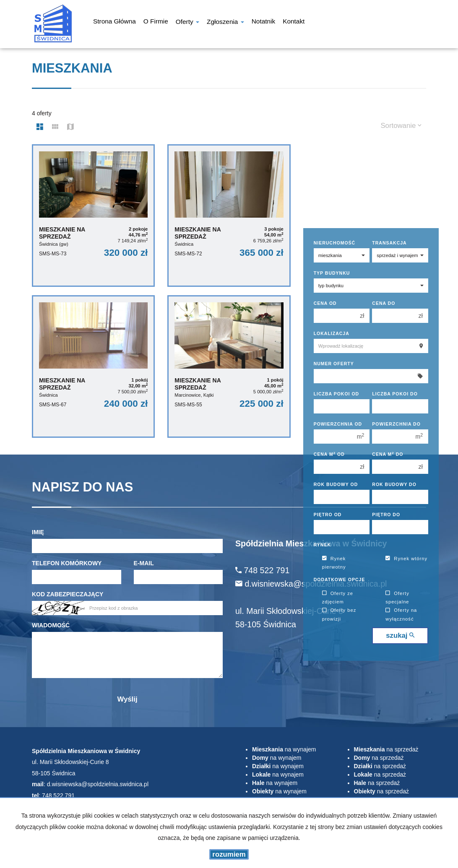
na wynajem (284, 749)
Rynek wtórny (406, 559)
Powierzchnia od (338, 424)
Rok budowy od (336, 484)
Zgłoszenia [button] (225, 22)
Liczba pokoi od (337, 394)
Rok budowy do (394, 484)
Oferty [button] (187, 22)
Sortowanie (401, 126)
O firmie (156, 22)
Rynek (322, 545)
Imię (38, 532)
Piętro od (328, 515)
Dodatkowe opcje (340, 580)
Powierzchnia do (396, 424)
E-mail (144, 563)
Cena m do (388, 454)
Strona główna (114, 22)
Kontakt (294, 22)
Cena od (325, 303)
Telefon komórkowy (67, 563)
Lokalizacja (332, 333)
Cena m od (329, 454)
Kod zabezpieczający (68, 594)
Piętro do (386, 515)
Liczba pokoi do (395, 394)
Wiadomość (51, 625)
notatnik (263, 22)
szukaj (400, 635)
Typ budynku (332, 273)
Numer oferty (334, 364)
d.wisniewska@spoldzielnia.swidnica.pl (98, 784)
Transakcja (389, 243)
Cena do (384, 303)
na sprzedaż (386, 749)
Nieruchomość (335, 243)
